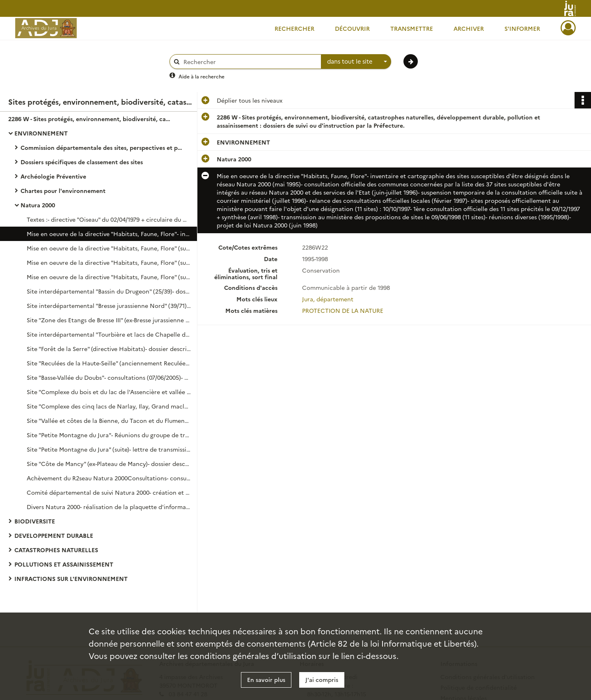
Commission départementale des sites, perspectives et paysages (103, 147)
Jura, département (328, 299)
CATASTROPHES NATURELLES (56, 550)
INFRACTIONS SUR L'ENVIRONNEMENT (71, 578)
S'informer (522, 28)
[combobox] (356, 62)
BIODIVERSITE (35, 521)
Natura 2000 (38, 205)
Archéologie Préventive (53, 176)
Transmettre (412, 28)
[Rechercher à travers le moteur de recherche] (250, 62)
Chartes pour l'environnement (63, 190)
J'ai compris (322, 679)
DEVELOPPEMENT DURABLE (54, 535)
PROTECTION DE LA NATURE (343, 310)
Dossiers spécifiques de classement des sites (82, 162)
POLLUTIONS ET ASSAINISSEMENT (64, 564)
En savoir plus (266, 679)
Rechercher (294, 28)
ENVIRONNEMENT (41, 133)
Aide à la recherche (202, 76)
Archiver (469, 28)
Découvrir (352, 28)
